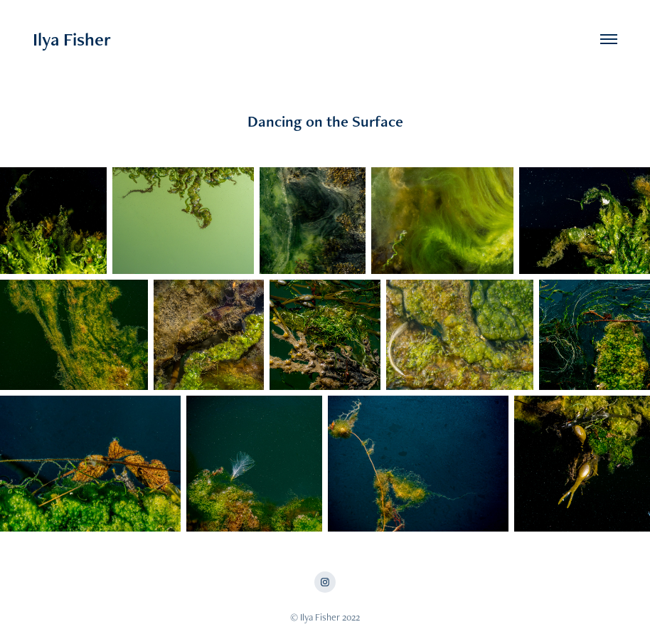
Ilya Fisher (72, 39)
